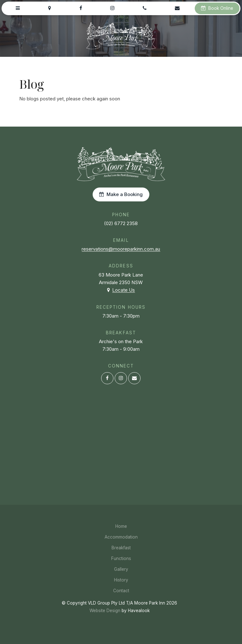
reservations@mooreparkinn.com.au (121, 249)
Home (121, 526)
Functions (121, 558)
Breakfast (121, 548)
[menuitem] (121, 526)
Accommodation (121, 537)
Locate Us (124, 290)
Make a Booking (125, 194)
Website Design (105, 611)
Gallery (121, 569)
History (121, 580)
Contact (121, 591)
